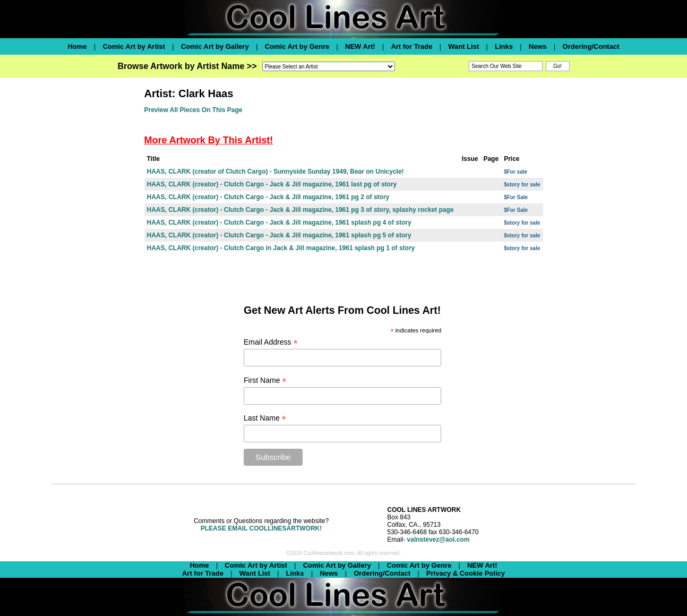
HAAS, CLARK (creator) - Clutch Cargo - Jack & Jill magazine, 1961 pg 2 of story (268, 197)
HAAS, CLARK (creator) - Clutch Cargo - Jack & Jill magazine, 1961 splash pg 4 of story (279, 223)
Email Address (271, 342)
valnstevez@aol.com (439, 540)
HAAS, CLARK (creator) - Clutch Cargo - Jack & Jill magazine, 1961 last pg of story (272, 184)
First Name (265, 380)
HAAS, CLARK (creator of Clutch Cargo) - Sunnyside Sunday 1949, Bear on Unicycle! (276, 172)
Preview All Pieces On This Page (194, 110)
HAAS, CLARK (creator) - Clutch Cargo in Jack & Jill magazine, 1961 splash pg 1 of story (281, 248)
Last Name (265, 418)
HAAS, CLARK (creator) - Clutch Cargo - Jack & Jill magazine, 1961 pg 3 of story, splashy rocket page (300, 210)
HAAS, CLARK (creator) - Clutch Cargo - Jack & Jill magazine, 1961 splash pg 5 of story (279, 235)
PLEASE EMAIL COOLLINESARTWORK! (261, 528)
